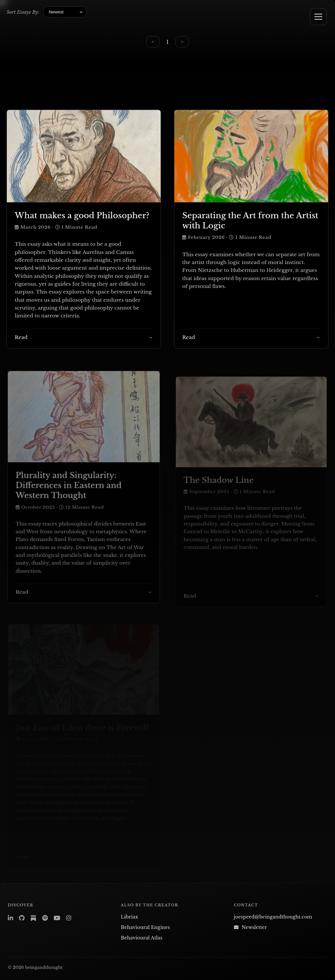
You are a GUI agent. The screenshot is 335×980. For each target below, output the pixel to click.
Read (21, 337)
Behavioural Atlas (141, 938)
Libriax (129, 917)
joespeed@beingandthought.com (273, 917)
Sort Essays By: (23, 12)
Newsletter (250, 927)
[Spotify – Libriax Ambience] (45, 918)
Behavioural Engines (145, 927)
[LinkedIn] (10, 918)
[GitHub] (22, 918)
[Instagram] (69, 918)
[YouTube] (57, 918)
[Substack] (33, 918)
